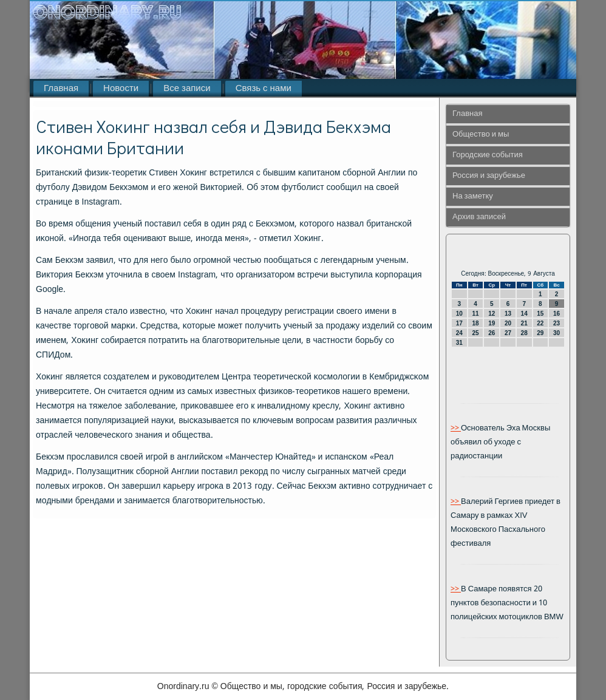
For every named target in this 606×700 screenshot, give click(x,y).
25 (475, 333)
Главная (61, 89)
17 (459, 323)
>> (456, 428)
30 (557, 333)
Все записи (187, 89)
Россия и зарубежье (489, 176)
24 (459, 333)
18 (475, 323)
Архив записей (479, 217)
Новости (121, 89)
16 (557, 314)
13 (508, 314)
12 (492, 314)
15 (540, 314)
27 (508, 333)
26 (492, 333)
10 (459, 314)
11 (475, 314)
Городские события (488, 155)
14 (524, 314)
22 (540, 323)
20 (508, 323)
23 (557, 323)
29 (540, 333)
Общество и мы (481, 134)
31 (459, 343)
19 (492, 323)
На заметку (473, 196)
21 (524, 323)
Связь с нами (264, 89)
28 (524, 333)
